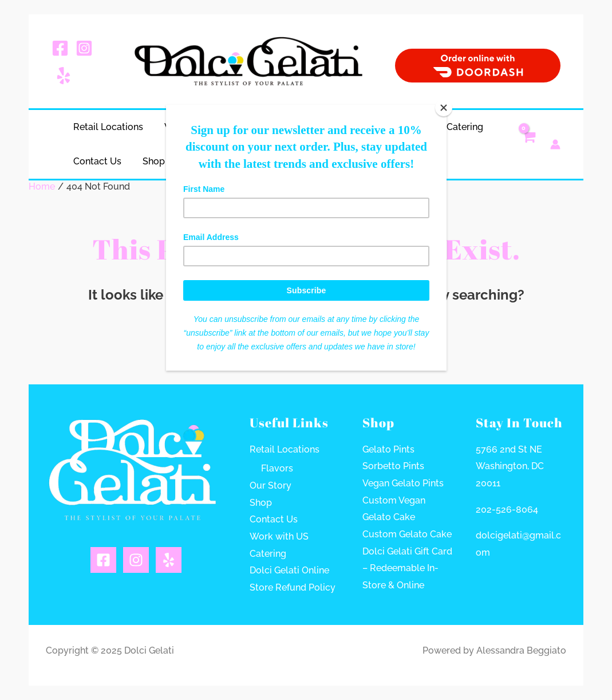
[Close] (444, 108)
